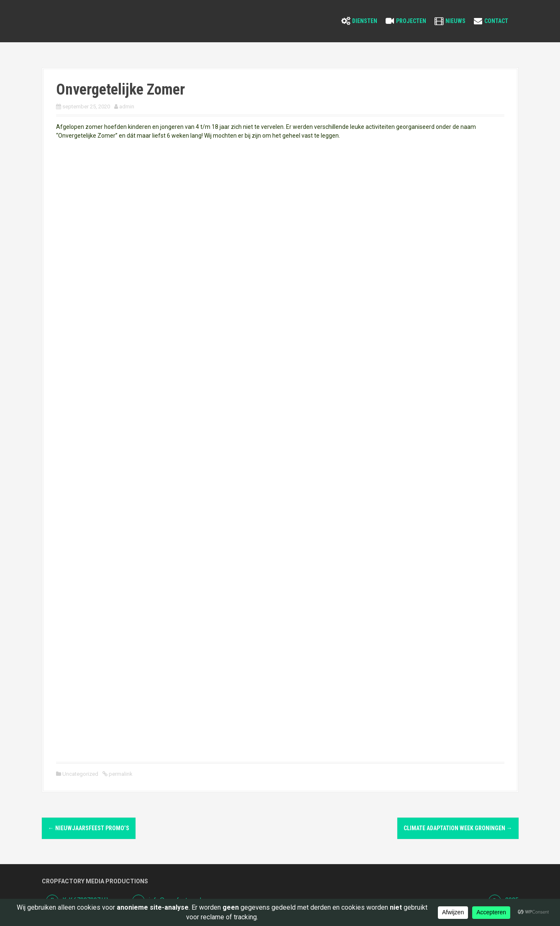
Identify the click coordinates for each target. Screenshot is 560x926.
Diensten (365, 21)
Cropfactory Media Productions (95, 881)
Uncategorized (80, 774)
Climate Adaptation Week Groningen (458, 828)
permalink (120, 774)
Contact (496, 21)
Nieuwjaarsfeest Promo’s (89, 828)
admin (127, 106)
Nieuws (455, 21)
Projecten (411, 21)
